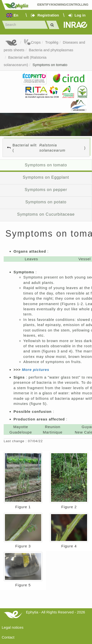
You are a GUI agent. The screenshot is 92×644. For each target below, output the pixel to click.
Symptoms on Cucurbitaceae (46, 214)
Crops (32, 42)
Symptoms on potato (46, 202)
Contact (8, 637)
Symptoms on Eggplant (46, 177)
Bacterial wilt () (49, 148)
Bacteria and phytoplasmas (51, 50)
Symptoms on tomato (50, 65)
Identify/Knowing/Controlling (63, 5)
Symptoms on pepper (46, 190)
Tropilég (52, 42)
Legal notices (13, 627)
